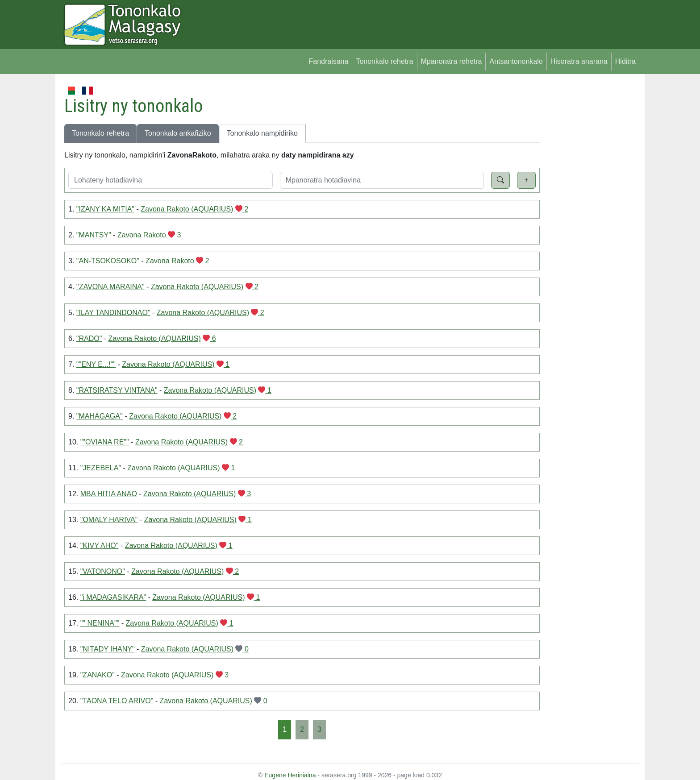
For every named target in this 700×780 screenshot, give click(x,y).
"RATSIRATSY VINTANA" (117, 390)
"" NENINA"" (100, 623)
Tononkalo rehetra (384, 61)
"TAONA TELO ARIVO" (117, 701)
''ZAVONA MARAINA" (110, 287)
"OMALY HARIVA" (109, 520)
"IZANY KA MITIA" (105, 209)
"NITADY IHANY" (108, 649)
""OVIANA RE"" (105, 442)
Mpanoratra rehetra (452, 61)
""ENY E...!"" (96, 364)
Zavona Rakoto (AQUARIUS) (187, 209)
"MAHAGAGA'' (100, 416)
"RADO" (89, 338)
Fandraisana (328, 61)
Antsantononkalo (516, 61)
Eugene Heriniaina (290, 775)
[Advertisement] (590, 219)
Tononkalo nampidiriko (262, 133)
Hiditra (625, 61)
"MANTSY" (94, 235)
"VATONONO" (103, 571)
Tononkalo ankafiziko (178, 133)
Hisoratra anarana (579, 61)
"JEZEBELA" (101, 468)
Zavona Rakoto (142, 235)
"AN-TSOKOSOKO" (108, 261)
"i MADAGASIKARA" (113, 597)
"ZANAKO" (98, 675)
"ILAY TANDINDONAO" (113, 313)
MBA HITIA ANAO (109, 494)
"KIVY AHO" (100, 546)
